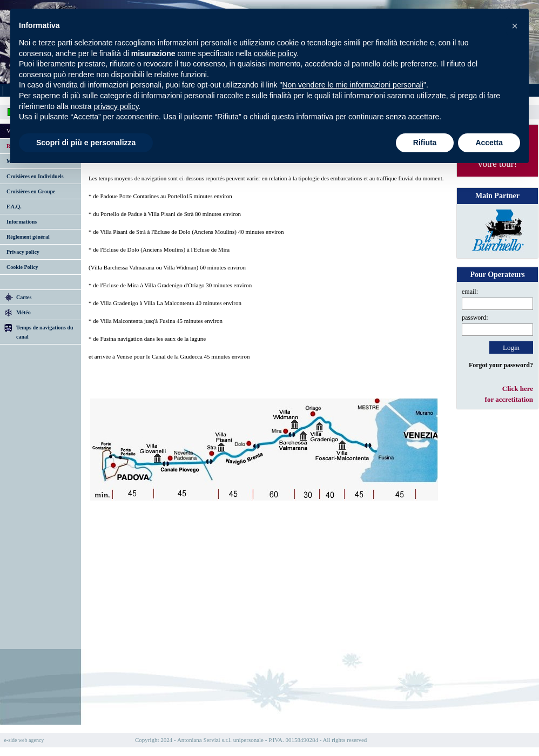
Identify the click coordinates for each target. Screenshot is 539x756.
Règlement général (28, 237)
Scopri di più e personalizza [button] (86, 143)
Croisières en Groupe (31, 191)
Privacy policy (23, 252)
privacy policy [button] (116, 106)
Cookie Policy (22, 267)
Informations (22, 222)
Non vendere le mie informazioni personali (352, 85)
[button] (515, 26)
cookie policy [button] (275, 53)
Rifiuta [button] (425, 143)
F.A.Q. (14, 207)
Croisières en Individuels (35, 176)
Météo (23, 312)
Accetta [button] (489, 143)
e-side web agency (24, 740)
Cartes (24, 297)
